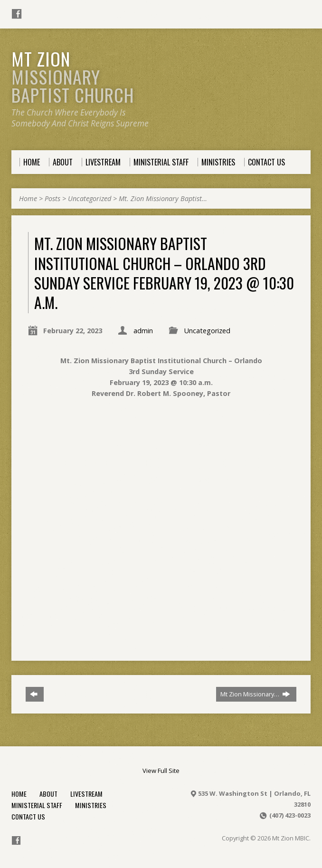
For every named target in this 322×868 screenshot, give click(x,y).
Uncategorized (90, 198)
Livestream (86, 794)
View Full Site (161, 771)
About (48, 794)
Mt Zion (73, 77)
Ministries (91, 805)
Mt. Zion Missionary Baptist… (163, 198)
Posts (52, 198)
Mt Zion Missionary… (255, 694)
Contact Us (28, 816)
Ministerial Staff (37, 805)
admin (143, 331)
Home (28, 198)
